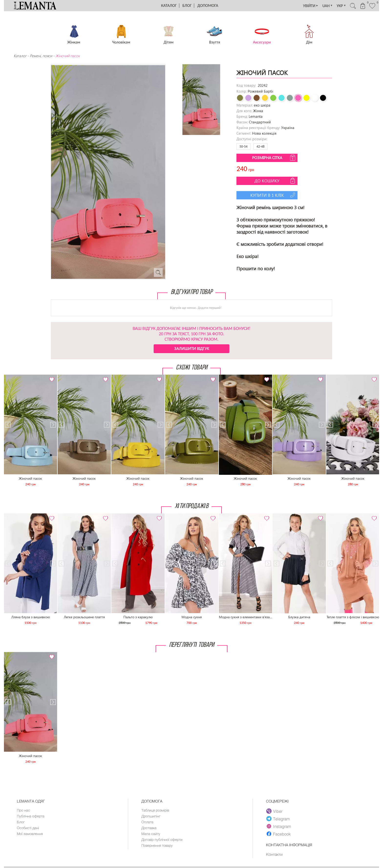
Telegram (278, 819)
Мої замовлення (30, 835)
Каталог (169, 5)
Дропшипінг (151, 816)
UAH (322, 6)
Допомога (208, 5)
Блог (187, 5)
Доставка (149, 829)
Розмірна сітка (274, 158)
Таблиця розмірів (156, 810)
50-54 (243, 146)
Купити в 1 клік (273, 195)
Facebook (278, 834)
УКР (337, 6)
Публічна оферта (31, 816)
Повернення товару (158, 847)
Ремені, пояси (41, 56)
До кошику (275, 181)
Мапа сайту (151, 835)
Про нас (24, 810)
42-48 (261, 146)
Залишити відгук (192, 348)
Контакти (274, 854)
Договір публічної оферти (163, 841)
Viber (274, 811)
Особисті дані (28, 829)
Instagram (279, 826)
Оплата (148, 823)
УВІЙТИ (304, 6)
